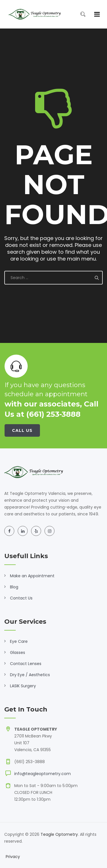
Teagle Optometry (59, 834)
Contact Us (21, 598)
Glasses (18, 652)
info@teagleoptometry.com (43, 774)
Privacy (13, 857)
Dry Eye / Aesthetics (30, 675)
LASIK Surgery (23, 686)
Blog (14, 587)
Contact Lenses (26, 664)
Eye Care (19, 641)
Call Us (22, 430)
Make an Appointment (32, 576)
